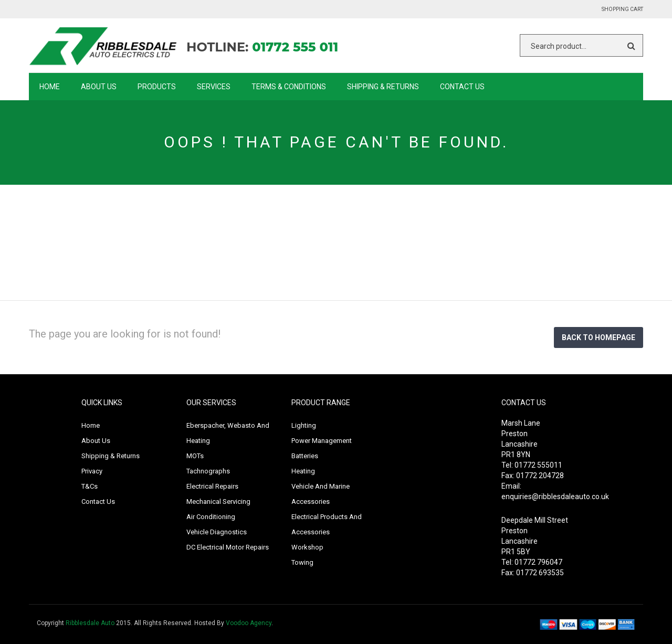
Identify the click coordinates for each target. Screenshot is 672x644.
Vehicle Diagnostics (217, 532)
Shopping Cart (622, 9)
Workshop (307, 547)
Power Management (322, 441)
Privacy (92, 471)
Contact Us (462, 87)
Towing (302, 562)
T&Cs (90, 486)
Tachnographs (208, 471)
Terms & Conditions (289, 87)
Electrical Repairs (212, 486)
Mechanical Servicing (218, 502)
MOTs (195, 456)
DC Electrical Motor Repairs (228, 547)
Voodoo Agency (249, 623)
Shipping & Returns (383, 87)
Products (157, 87)
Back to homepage (598, 337)
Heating (303, 471)
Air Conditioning (211, 517)
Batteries (305, 456)
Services (214, 87)
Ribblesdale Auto (90, 623)
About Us (99, 87)
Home (50, 87)
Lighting (304, 425)
